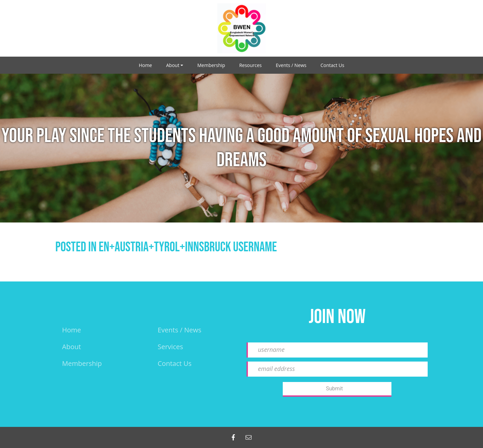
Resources (250, 65)
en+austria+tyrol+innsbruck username (188, 247)
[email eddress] (337, 369)
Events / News (291, 65)
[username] (337, 350)
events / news (179, 330)
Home (146, 65)
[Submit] (337, 389)
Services (170, 347)
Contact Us (333, 65)
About (173, 65)
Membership (211, 65)
